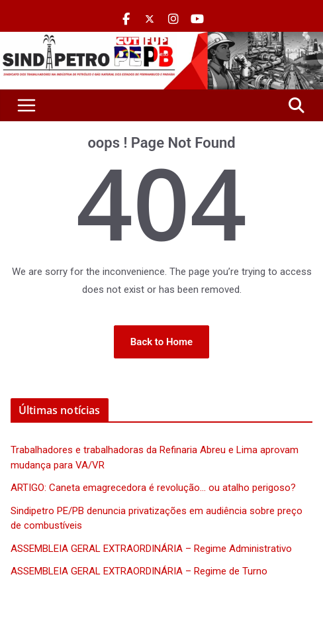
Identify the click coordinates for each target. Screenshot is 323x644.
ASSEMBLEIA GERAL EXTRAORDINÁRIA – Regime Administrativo (151, 549)
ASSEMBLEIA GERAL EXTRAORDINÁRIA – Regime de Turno (139, 571)
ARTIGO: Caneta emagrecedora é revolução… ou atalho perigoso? (153, 488)
